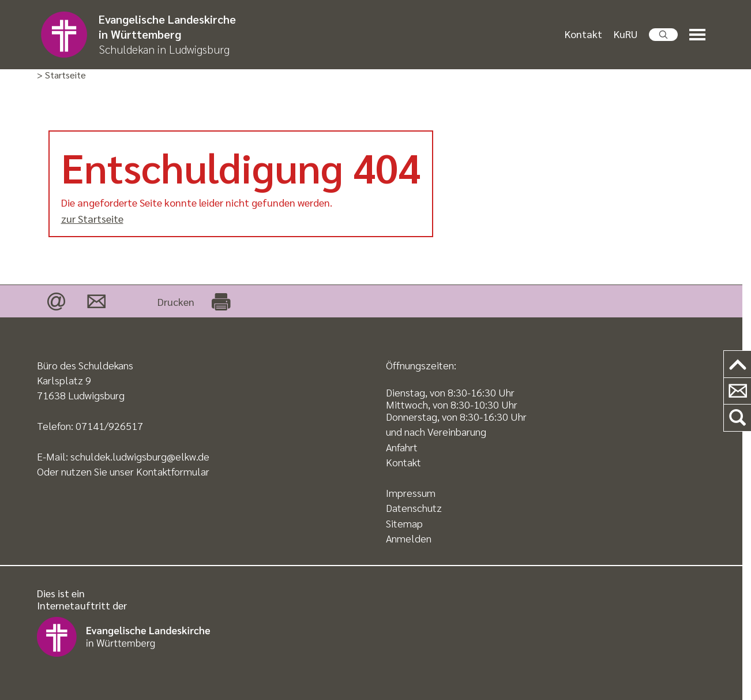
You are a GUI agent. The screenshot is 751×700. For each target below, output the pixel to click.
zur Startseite (92, 218)
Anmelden (409, 538)
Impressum (411, 493)
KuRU (626, 34)
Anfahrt (402, 447)
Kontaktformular (173, 471)
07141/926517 (109, 426)
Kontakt (583, 34)
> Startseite (61, 75)
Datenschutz (414, 508)
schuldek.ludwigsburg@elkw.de (140, 456)
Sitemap (404, 523)
